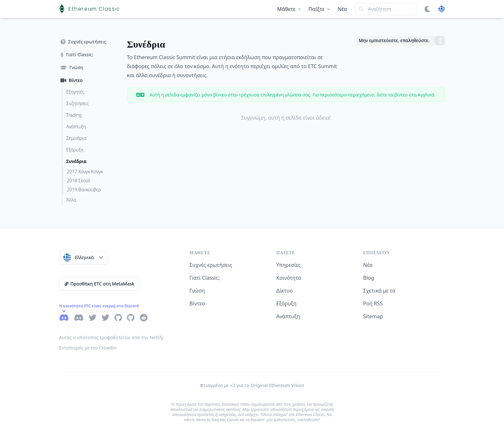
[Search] (386, 9)
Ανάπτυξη (288, 316)
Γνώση (197, 291)
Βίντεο (197, 303)
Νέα (342, 9)
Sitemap (373, 316)
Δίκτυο (285, 291)
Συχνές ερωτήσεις (211, 265)
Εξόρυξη (287, 303)
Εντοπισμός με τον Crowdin (88, 348)
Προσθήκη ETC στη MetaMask (99, 284)
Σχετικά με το (379, 291)
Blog (369, 278)
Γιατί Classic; (204, 278)
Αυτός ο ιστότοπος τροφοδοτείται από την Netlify (111, 337)
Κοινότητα (289, 278)
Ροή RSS (373, 303)
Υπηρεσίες (289, 265)
